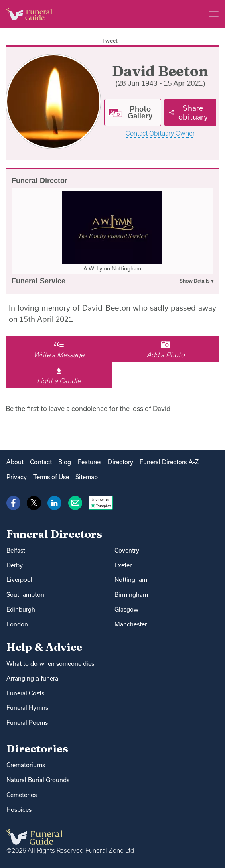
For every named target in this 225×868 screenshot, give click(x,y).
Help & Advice (44, 647)
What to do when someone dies (50, 664)
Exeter (123, 565)
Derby (15, 565)
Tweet (110, 41)
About (15, 462)
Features (90, 462)
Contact (41, 462)
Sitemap (87, 477)
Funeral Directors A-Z (169, 462)
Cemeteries (22, 795)
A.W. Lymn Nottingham (112, 268)
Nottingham (131, 580)
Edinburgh (21, 609)
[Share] (190, 112)
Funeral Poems (27, 723)
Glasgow (126, 609)
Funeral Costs (25, 693)
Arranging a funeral (33, 678)
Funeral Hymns (27, 708)
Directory (121, 462)
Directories (37, 749)
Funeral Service (39, 281)
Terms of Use (51, 477)
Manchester (131, 624)
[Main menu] (214, 14)
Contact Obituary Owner (160, 133)
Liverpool (19, 580)
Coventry (127, 550)
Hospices (19, 810)
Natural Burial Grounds (38, 780)
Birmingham (131, 595)
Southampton (25, 595)
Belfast (16, 550)
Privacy (17, 477)
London (17, 624)
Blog (65, 462)
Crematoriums (26, 765)
